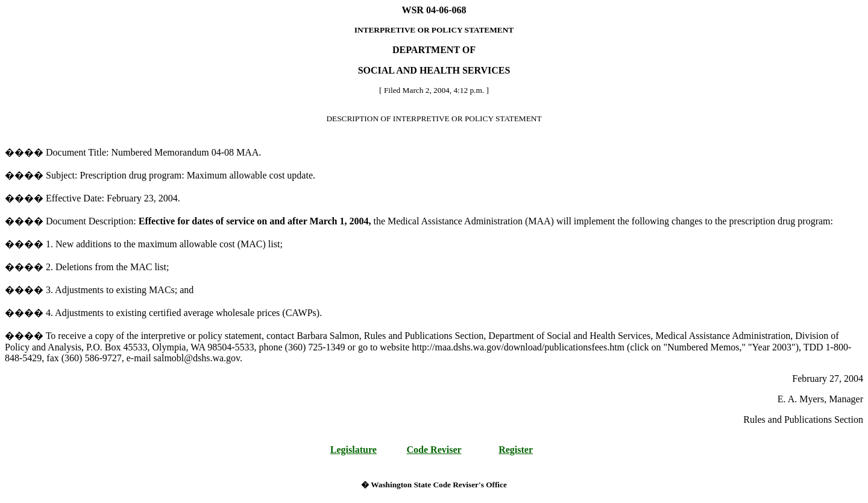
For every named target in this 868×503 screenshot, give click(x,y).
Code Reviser (434, 450)
